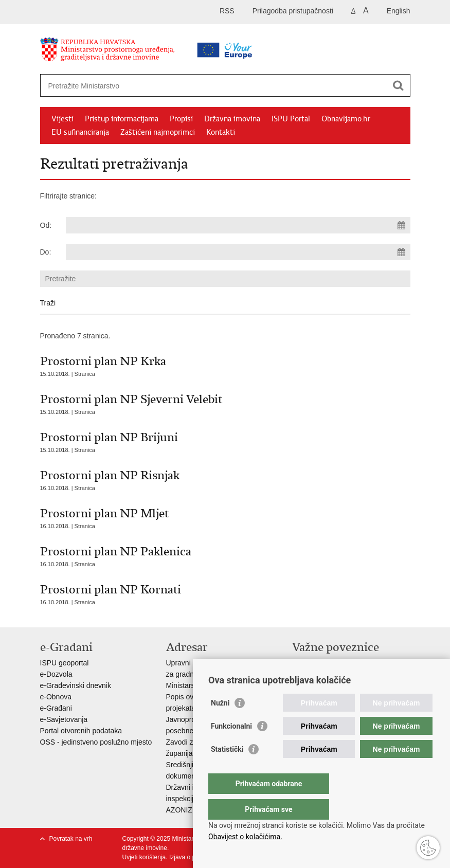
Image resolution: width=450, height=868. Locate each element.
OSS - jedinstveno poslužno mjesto (96, 742)
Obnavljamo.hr (346, 119)
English (399, 11)
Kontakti (221, 132)
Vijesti (62, 119)
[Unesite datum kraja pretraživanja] (238, 252)
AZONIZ (179, 810)
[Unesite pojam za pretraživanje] (193, 86)
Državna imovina (232, 119)
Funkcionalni (231, 747)
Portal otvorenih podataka (81, 731)
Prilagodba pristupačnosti (293, 11)
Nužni (220, 724)
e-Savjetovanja (64, 719)
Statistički (227, 770)
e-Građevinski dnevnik (76, 685)
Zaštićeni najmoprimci (158, 132)
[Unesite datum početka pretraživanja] (238, 225)
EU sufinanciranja (80, 132)
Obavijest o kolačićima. (245, 837)
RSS (227, 11)
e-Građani (56, 708)
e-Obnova (56, 697)
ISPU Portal (291, 119)
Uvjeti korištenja (144, 857)
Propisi (181, 119)
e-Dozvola (56, 674)
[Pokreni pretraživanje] (399, 85)
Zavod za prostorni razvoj (332, 674)
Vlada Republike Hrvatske (334, 663)
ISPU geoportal (65, 663)
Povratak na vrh (71, 839)
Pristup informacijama (122, 119)
